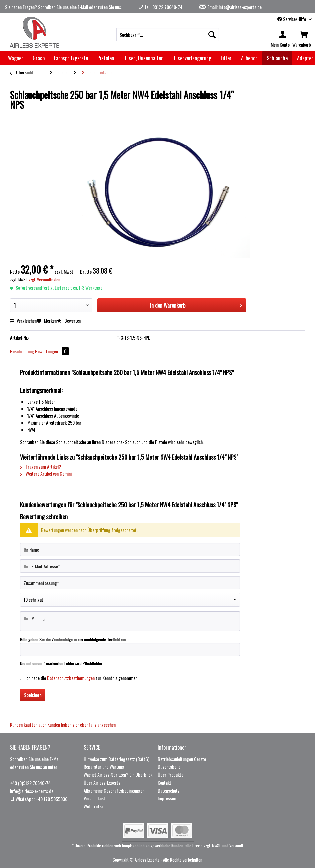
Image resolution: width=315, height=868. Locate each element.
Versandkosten (97, 798)
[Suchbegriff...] (168, 34)
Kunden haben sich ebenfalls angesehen (81, 725)
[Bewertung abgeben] (130, 600)
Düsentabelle (169, 767)
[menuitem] (168, 34)
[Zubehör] (249, 58)
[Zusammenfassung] (130, 583)
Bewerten (69, 320)
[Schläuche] (277, 58)
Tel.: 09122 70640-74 (160, 7)
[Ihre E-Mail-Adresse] (130, 566)
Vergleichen (23, 320)
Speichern (33, 695)
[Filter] (226, 58)
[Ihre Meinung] (130, 621)
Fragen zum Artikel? (40, 467)
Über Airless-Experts (102, 783)
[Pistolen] (106, 58)
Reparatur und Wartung (104, 767)
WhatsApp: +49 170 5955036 (39, 799)
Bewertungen (52, 351)
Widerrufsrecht (97, 806)
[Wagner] (16, 58)
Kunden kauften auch (28, 725)
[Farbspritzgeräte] (71, 58)
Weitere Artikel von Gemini (46, 474)
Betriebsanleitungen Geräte (182, 759)
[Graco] (39, 58)
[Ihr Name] (130, 549)
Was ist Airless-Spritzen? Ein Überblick (118, 775)
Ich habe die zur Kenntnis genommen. (82, 678)
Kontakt (164, 783)
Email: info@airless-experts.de (230, 7)
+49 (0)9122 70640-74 (30, 783)
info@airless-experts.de (32, 791)
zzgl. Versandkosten (44, 280)
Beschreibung (22, 351)
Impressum (167, 798)
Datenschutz (169, 791)
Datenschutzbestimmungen (71, 678)
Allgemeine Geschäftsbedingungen (114, 791)
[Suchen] (212, 34)
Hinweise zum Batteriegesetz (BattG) (117, 759)
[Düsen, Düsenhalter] (143, 58)
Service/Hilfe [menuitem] (292, 19)
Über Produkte (170, 775)
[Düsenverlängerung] (192, 58)
